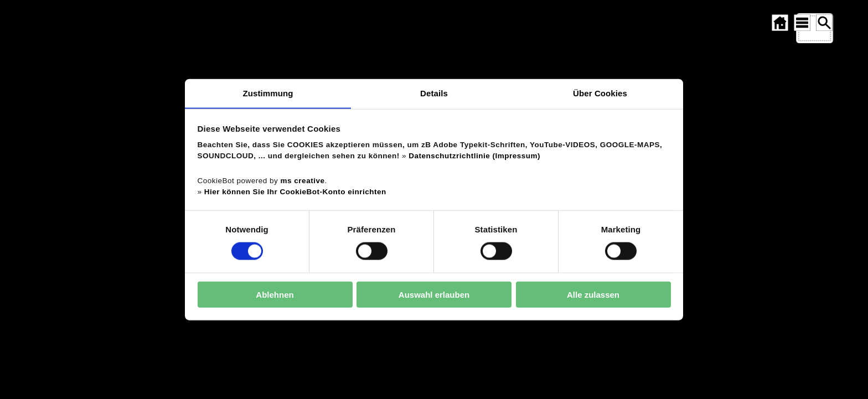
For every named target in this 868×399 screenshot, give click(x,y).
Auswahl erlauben (434, 295)
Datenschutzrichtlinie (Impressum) (474, 156)
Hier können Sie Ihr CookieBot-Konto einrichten (295, 192)
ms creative (303, 181)
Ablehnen (275, 295)
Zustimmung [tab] (268, 93)
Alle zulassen (593, 295)
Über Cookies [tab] (600, 93)
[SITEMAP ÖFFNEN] (802, 23)
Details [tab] (434, 93)
